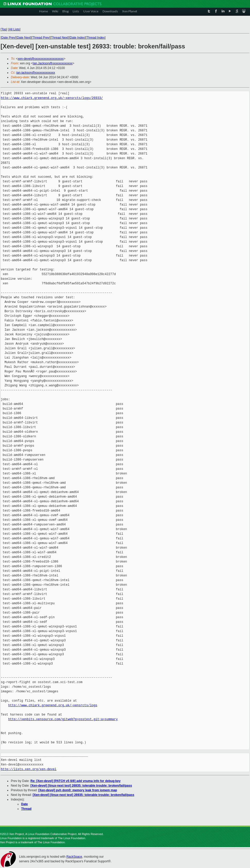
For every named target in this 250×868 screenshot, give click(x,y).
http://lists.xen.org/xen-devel (29, 769)
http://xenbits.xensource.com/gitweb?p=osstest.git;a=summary (63, 719)
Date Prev (8, 38)
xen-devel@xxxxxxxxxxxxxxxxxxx (41, 59)
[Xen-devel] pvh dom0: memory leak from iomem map (78, 790)
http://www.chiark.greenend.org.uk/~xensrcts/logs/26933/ (52, 98)
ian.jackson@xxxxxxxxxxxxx (36, 73)
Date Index (77, 38)
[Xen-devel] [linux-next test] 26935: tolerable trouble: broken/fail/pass (81, 786)
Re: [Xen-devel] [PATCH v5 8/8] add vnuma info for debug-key (76, 781)
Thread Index (96, 38)
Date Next (24, 38)
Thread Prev (41, 38)
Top (4, 29)
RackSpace (74, 857)
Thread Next (60, 38)
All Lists (14, 29)
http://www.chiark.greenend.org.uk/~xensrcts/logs (53, 705)
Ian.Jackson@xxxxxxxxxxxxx (53, 63)
